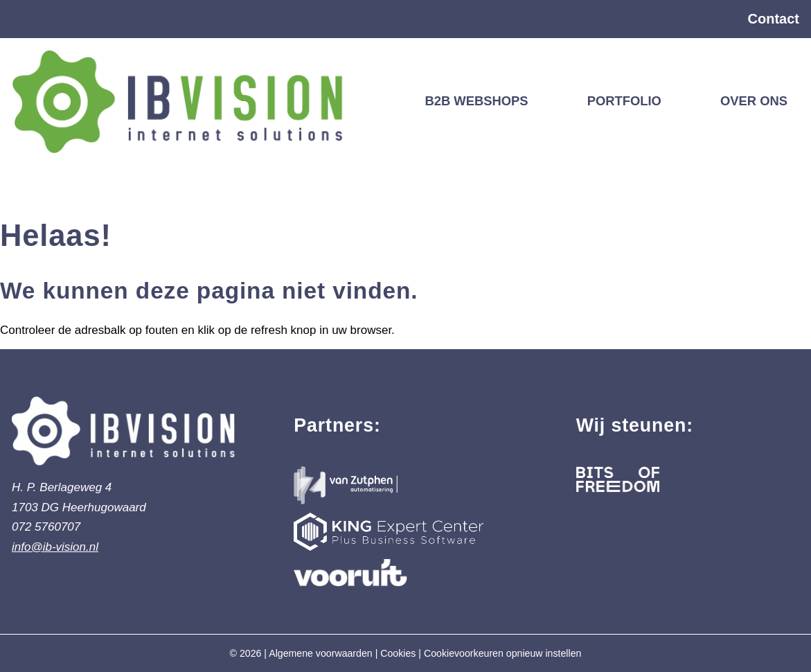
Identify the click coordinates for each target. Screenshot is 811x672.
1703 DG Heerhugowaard (79, 507)
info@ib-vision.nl (55, 547)
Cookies (398, 653)
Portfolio (624, 101)
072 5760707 (46, 527)
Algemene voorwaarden (321, 653)
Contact (774, 19)
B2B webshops (476, 101)
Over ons (754, 101)
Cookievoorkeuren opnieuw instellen (502, 653)
